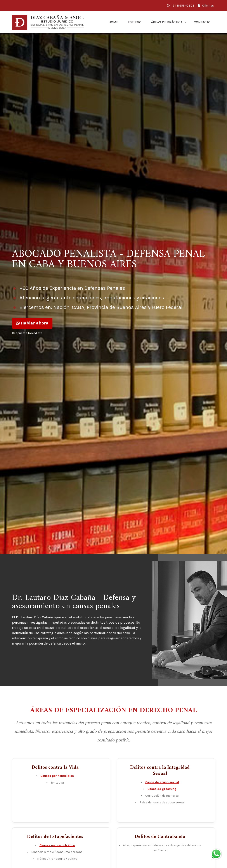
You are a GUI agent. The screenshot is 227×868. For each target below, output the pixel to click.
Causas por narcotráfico (57, 845)
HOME (113, 22)
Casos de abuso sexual (162, 782)
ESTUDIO (135, 22)
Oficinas (206, 6)
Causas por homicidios (57, 776)
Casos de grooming (162, 789)
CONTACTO (202, 22)
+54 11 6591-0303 (181, 6)
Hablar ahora (32, 323)
